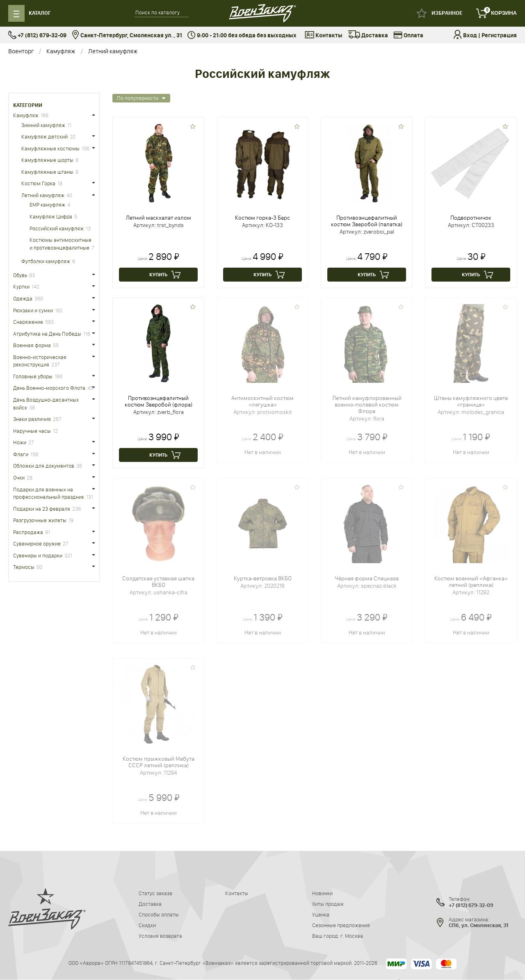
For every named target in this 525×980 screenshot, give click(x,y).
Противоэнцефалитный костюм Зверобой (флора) (159, 401)
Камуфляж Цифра (51, 216)
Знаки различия (32, 419)
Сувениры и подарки (38, 555)
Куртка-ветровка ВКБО (263, 578)
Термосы (24, 567)
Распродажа (28, 532)
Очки (19, 477)
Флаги (21, 454)
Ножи (20, 442)
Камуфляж (61, 51)
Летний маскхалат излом (159, 218)
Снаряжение (28, 322)
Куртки (21, 286)
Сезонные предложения (341, 925)
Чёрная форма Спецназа (367, 578)
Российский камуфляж (57, 228)
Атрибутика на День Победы (47, 334)
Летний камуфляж (113, 51)
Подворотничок (471, 218)
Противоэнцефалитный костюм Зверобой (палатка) (367, 221)
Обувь (20, 275)
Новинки (322, 893)
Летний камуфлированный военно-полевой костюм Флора (367, 405)
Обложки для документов (44, 466)
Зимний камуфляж (43, 125)
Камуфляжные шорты (47, 160)
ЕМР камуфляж (47, 205)
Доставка (368, 36)
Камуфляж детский (45, 136)
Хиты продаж (328, 904)
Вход (470, 35)
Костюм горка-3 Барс (262, 218)
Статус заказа (155, 893)
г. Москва (352, 936)
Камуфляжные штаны (47, 172)
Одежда (23, 298)
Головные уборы (33, 376)
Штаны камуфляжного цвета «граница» (471, 401)
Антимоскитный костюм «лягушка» (262, 401)
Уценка (321, 914)
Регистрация (499, 35)
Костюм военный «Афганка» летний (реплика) (471, 582)
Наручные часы (32, 431)
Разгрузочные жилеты (40, 520)
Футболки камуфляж (46, 261)
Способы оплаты (159, 914)
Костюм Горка (38, 183)
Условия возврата (160, 936)
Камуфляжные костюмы (50, 148)
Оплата (408, 36)
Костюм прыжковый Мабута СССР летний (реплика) (159, 762)
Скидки (147, 925)
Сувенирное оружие (37, 543)
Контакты (324, 36)
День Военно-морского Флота (49, 388)
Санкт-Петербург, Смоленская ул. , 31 (127, 35)
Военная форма (32, 345)
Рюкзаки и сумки (33, 310)
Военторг (21, 51)
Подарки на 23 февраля (42, 509)
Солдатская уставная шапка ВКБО (158, 582)
